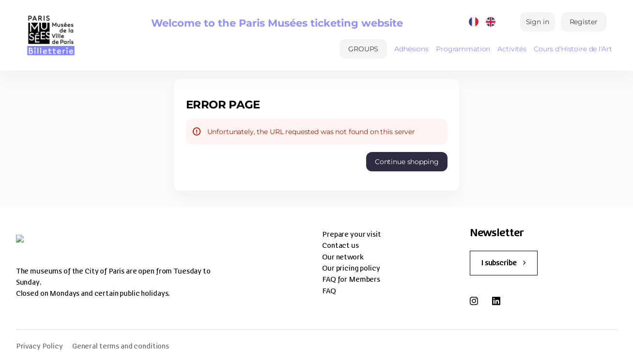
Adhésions (411, 49)
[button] (363, 49)
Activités (512, 49)
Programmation (463, 49)
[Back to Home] (51, 35)
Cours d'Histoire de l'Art (573, 49)
